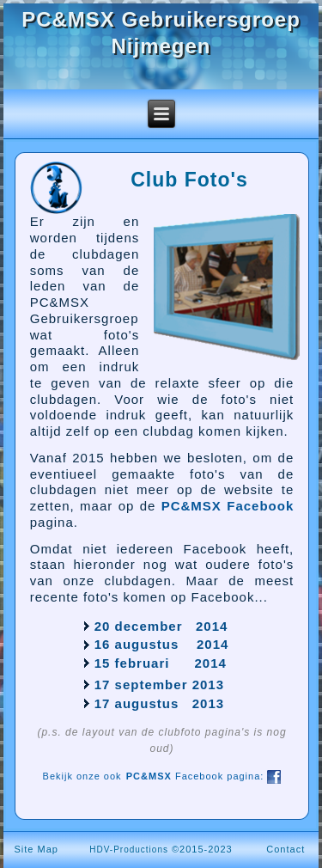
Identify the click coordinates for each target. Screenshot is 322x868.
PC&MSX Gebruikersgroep (161, 19)
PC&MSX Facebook (228, 506)
